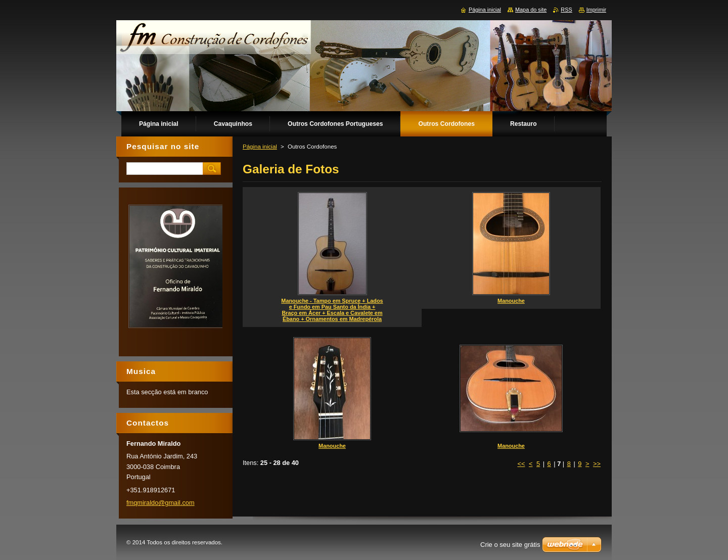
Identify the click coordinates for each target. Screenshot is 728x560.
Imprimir (596, 10)
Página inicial (260, 147)
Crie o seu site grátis (510, 545)
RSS (566, 10)
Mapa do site (531, 10)
